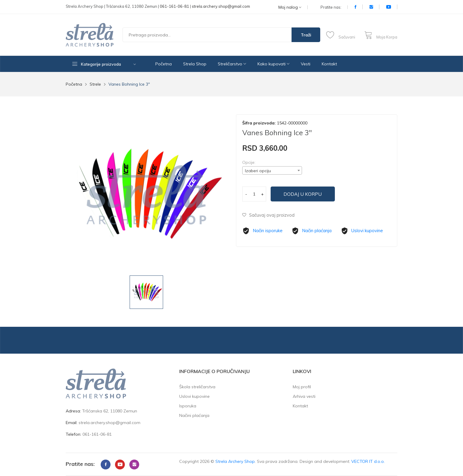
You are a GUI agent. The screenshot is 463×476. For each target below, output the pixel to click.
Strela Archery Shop (235, 461)
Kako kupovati (273, 64)
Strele (95, 84)
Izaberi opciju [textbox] (258, 171)
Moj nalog (290, 7)
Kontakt (329, 64)
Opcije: (249, 162)
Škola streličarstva (197, 387)
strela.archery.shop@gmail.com (221, 6)
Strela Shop (195, 64)
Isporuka (188, 406)
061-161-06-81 (174, 6)
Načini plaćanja (194, 415)
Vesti (306, 64)
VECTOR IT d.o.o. (368, 461)
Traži (306, 35)
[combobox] (272, 170)
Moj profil (302, 387)
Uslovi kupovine (367, 231)
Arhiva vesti (304, 396)
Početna (164, 64)
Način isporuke (268, 231)
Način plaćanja (317, 231)
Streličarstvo (232, 64)
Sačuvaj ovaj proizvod (268, 215)
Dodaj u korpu (305, 194)
